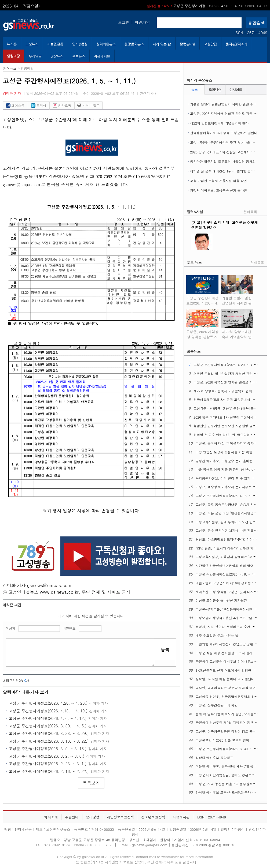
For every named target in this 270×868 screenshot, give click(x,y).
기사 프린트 (88, 105)
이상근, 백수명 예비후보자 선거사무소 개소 (227, 487)
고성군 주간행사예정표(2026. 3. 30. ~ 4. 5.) (48, 726)
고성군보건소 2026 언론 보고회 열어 (222, 740)
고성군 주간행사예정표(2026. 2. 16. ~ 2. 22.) (49, 771)
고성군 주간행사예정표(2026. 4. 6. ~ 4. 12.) (48, 718)
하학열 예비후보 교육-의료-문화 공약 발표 (227, 792)
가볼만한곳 (55, 44)
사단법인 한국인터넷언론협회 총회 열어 (225, 565)
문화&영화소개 (237, 44)
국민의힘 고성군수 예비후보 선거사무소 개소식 (230, 661)
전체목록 (250, 212)
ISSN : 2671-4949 (251, 33)
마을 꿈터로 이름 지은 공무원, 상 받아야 (225, 469)
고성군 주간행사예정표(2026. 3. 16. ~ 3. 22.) (49, 741)
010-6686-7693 (101, 845)
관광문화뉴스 (134, 44)
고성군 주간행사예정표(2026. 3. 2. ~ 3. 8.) (47, 756)
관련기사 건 (149, 93)
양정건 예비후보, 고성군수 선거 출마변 (219, 190)
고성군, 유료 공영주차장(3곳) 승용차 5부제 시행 (231, 504)
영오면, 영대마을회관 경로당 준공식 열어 (226, 688)
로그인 (124, 22)
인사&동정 (80, 44)
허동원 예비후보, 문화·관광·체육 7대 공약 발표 (230, 766)
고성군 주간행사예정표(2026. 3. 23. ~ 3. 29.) (49, 733)
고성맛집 (210, 44)
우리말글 (35, 56)
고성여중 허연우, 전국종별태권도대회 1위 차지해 (232, 696)
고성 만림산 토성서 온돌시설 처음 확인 (218, 181)
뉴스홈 (12, 44)
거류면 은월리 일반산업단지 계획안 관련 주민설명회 (228, 104)
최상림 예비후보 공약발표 (214, 758)
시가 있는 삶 (162, 44)
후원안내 (72, 817)
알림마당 (13, 56)
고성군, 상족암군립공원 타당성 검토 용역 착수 (230, 731)
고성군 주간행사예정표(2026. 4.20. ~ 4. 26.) (207, 6)
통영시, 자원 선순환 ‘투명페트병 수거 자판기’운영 (232, 627)
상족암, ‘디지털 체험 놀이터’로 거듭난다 (225, 679)
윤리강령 (93, 817)
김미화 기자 (12, 93)
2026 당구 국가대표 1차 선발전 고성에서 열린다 (225, 152)
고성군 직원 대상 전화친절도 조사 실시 (224, 653)
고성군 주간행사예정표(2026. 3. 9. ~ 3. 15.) (48, 749)
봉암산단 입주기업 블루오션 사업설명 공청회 (223, 161)
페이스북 (15, 105)
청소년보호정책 (153, 817)
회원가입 (142, 22)
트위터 (39, 105)
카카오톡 (62, 105)
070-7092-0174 (57, 845)
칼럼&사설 (187, 44)
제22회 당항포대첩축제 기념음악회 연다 (219, 123)
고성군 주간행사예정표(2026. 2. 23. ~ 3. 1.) (48, 764)
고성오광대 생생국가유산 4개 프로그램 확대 (228, 618)
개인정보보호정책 (120, 817)
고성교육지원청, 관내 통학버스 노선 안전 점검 (230, 522)
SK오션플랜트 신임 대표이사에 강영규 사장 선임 (231, 670)
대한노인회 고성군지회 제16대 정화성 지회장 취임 (232, 583)
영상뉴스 (57, 56)
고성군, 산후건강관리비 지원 (217, 705)
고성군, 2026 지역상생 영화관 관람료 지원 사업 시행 (229, 113)
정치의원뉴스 (106, 44)
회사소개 (51, 817)
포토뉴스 (79, 56)
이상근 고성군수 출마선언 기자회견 (221, 600)
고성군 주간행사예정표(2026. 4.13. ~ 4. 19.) (48, 711)
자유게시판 (102, 56)
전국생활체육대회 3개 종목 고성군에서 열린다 (224, 133)
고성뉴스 (32, 44)
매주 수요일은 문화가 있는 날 (217, 635)
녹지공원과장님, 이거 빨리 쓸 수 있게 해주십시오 (232, 478)
